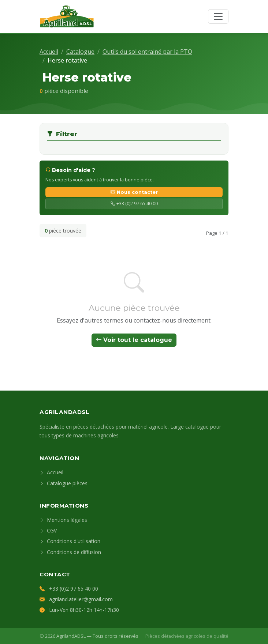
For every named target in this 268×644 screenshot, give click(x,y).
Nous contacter (134, 192)
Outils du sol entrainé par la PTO (147, 52)
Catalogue (80, 52)
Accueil (49, 52)
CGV (48, 530)
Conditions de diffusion (70, 552)
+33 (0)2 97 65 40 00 (134, 204)
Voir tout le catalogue (134, 340)
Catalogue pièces (64, 483)
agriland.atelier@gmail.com (81, 599)
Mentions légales (63, 520)
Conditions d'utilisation (70, 541)
